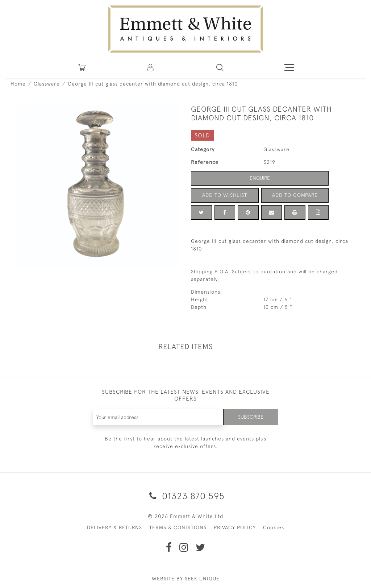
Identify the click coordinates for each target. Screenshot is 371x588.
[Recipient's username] (158, 417)
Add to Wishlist (225, 195)
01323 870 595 (186, 496)
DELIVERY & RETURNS (114, 527)
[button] (220, 67)
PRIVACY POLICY (235, 527)
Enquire (260, 178)
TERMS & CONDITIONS (178, 527)
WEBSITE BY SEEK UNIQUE (186, 579)
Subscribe (251, 417)
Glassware (47, 84)
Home (18, 84)
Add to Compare (295, 195)
